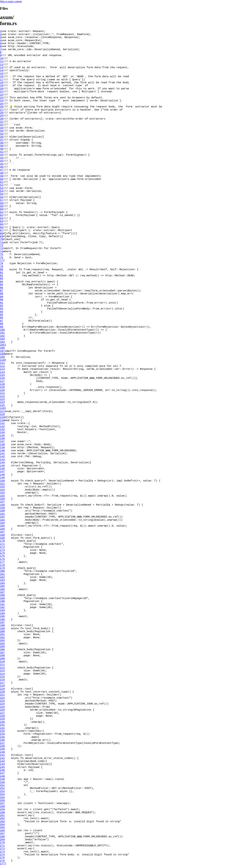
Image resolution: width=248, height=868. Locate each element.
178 (2, 565)
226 (2, 710)
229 (2, 719)
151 (2, 484)
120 (2, 390)
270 (2, 843)
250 (2, 782)
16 (2, 77)
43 (2, 158)
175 (2, 556)
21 (2, 92)
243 (2, 761)
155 (2, 496)
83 (2, 279)
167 (2, 532)
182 (2, 577)
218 (2, 686)
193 (2, 610)
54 (2, 191)
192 (2, 607)
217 (2, 683)
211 (2, 665)
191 (2, 604)
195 (2, 616)
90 (2, 300)
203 (2, 641)
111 (2, 363)
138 (2, 445)
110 (2, 360)
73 (2, 248)
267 (2, 834)
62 (2, 215)
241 (2, 755)
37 (2, 140)
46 (2, 167)
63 (2, 218)
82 (2, 276)
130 (2, 420)
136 (2, 439)
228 (2, 716)
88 (2, 294)
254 (2, 794)
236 (2, 740)
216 (2, 680)
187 (2, 592)
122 (2, 396)
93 (2, 309)
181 (2, 574)
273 (2, 852)
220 (2, 692)
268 (2, 837)
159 (2, 508)
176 (2, 559)
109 (2, 357)
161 (2, 514)
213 (2, 671)
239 (2, 749)
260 (2, 813)
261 (2, 816)
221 (2, 695)
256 (2, 800)
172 (2, 547)
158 (2, 505)
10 (2, 59)
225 (2, 707)
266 (2, 831)
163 (2, 520)
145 (2, 466)
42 (2, 155)
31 (2, 122)
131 (2, 423)
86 (2, 288)
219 (2, 689)
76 (2, 258)
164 (2, 523)
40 (2, 149)
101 (2, 333)
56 (2, 197)
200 (2, 632)
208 (2, 656)
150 (2, 481)
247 (2, 773)
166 (2, 529)
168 (2, 535)
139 (2, 448)
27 (2, 110)
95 (2, 315)
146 (2, 469)
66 (2, 227)
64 (2, 221)
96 (2, 318)
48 (2, 173)
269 (2, 840)
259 (2, 809)
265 (2, 827)
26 (2, 107)
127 (2, 411)
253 (2, 791)
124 (2, 402)
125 (2, 405)
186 (2, 589)
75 (2, 255)
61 (2, 212)
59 (2, 206)
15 (2, 74)
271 (2, 846)
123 (2, 399)
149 (2, 478)
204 (2, 644)
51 (2, 182)
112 (2, 366)
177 (2, 562)
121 (2, 393)
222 (2, 698)
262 (2, 818)
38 (2, 143)
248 (2, 776)
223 (2, 701)
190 (2, 601)
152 (2, 487)
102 (2, 336)
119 (2, 387)
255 (2, 797)
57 (2, 200)
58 (2, 203)
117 (2, 381)
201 (2, 634)
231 (2, 725)
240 (2, 752)
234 (2, 734)
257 (2, 803)
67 (2, 230)
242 (2, 758)
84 (2, 282)
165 (2, 526)
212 (2, 668)
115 (2, 375)
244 (2, 764)
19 (2, 86)
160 (2, 511)
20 (2, 89)
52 (2, 185)
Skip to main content (11, 1)
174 (2, 553)
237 (2, 743)
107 (2, 351)
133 (2, 429)
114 (2, 372)
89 (2, 297)
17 (2, 80)
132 (2, 427)
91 (2, 303)
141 (2, 454)
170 (2, 541)
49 (2, 176)
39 (2, 146)
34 (2, 131)
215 (2, 677)
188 (2, 595)
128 (2, 414)
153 (2, 490)
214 (2, 674)
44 (2, 161)
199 (2, 629)
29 (2, 116)
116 (2, 378)
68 (2, 234)
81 (2, 273)
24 (2, 101)
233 (2, 731)
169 (2, 538)
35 (2, 134)
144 (2, 463)
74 (2, 252)
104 (2, 342)
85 (2, 285)
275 (2, 858)
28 (2, 113)
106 (2, 348)
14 (2, 71)
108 (2, 354)
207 (2, 653)
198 (2, 625)
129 (2, 417)
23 (2, 98)
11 (2, 61)
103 (2, 339)
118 (2, 384)
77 (2, 261)
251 (2, 785)
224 (2, 704)
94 (2, 312)
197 (2, 623)
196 (2, 620)
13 (2, 68)
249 (2, 779)
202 (2, 638)
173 (2, 550)
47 (2, 170)
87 (2, 291)
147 (2, 472)
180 (2, 571)
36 (2, 137)
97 (2, 321)
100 (2, 330)
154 (2, 493)
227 (2, 713)
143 (2, 460)
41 (2, 152)
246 (2, 770)
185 (2, 586)
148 (2, 475)
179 (2, 568)
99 (2, 327)
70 (2, 239)
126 (2, 408)
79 (2, 267)
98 (2, 324)
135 (2, 436)
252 (2, 788)
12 (2, 65)
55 (2, 194)
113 (2, 369)
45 (2, 164)
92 (2, 306)
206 (2, 650)
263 (2, 822)
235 (2, 737)
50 (2, 179)
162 (2, 517)
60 (2, 209)
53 (2, 188)
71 (2, 243)
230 (2, 722)
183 (2, 580)
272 (2, 849)
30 (2, 119)
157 (2, 502)
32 (2, 125)
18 (2, 83)
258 (2, 807)
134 (2, 432)
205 (2, 647)
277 (2, 864)
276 (2, 861)
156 (2, 499)
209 (2, 659)
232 (2, 728)
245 (2, 767)
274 (2, 855)
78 (2, 264)
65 (2, 224)
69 (2, 236)
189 (2, 598)
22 (2, 95)
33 (2, 128)
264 (2, 825)
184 (2, 583)
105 (2, 345)
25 (2, 104)
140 (2, 451)
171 (2, 544)
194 (2, 613)
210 (2, 662)
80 (2, 270)
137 (2, 441)
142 (2, 457)
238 (2, 746)
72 (2, 245)
